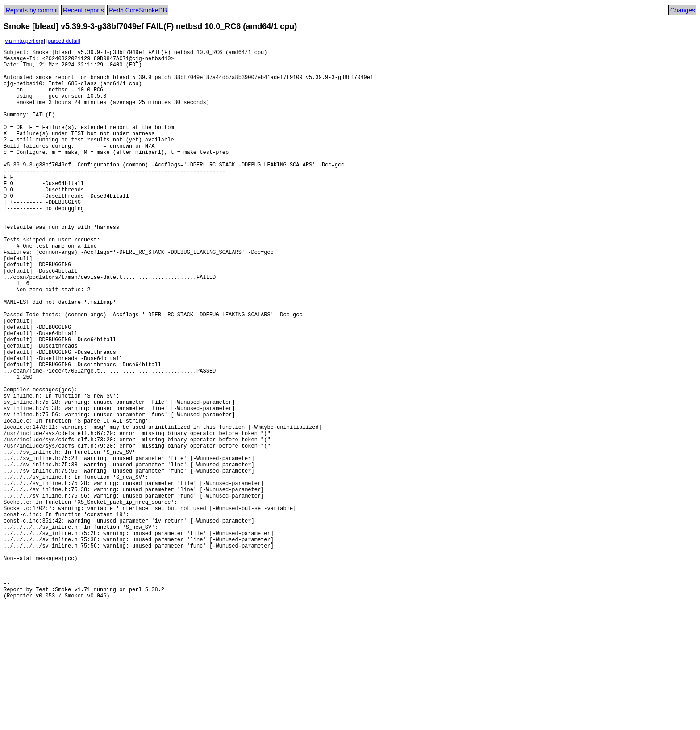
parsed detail (63, 41)
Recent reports (83, 10)
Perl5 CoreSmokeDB (138, 10)
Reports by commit (32, 10)
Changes (683, 10)
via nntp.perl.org (24, 41)
